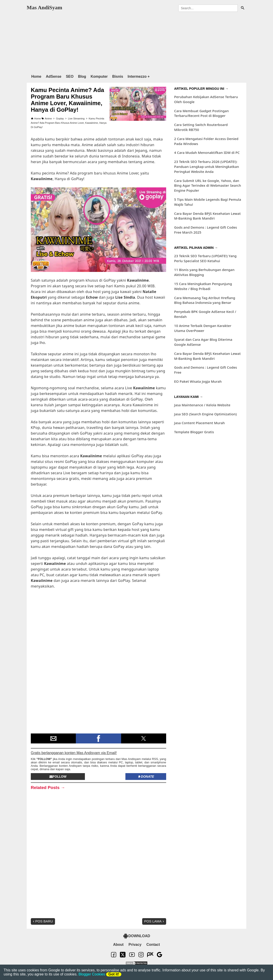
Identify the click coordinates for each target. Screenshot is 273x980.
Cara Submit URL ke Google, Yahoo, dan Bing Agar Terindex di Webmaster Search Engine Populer (208, 186)
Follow (58, 777)
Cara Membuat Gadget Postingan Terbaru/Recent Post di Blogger (201, 113)
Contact (153, 945)
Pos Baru (42, 921)
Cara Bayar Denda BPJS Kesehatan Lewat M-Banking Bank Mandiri (207, 216)
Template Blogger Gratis (194, 432)
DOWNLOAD (136, 936)
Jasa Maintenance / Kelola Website (202, 405)
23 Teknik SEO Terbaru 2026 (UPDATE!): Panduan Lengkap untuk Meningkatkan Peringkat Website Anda (206, 167)
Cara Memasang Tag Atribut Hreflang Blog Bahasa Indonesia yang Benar (205, 300)
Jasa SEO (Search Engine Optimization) (205, 414)
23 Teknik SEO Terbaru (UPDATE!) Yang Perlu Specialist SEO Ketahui (205, 258)
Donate (146, 777)
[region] (136, 42)
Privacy (135, 945)
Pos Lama (155, 921)
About (118, 945)
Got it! (114, 974)
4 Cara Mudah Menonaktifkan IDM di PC (207, 152)
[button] (53, 738)
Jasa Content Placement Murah (199, 423)
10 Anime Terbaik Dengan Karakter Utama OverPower (203, 328)
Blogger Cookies (92, 974)
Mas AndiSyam (44, 7)
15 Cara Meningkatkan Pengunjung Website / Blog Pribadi (203, 286)
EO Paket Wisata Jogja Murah (198, 381)
